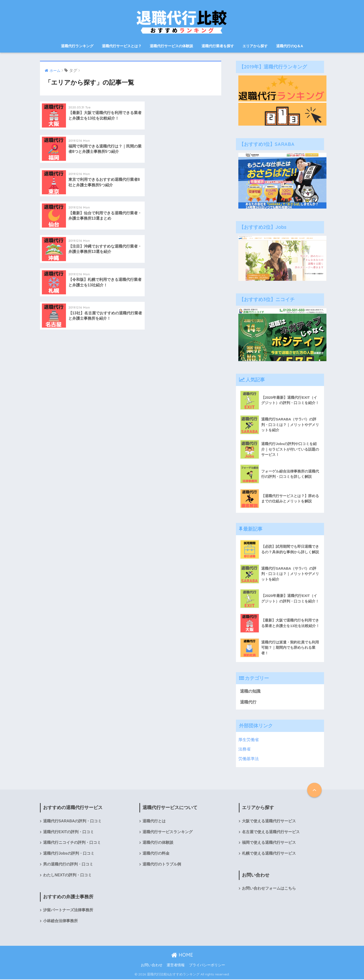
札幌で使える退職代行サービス (269, 854)
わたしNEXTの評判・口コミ (67, 876)
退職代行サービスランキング (168, 832)
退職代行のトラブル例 (162, 865)
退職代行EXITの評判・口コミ (68, 832)
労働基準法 (249, 759)
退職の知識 (250, 691)
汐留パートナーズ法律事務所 (68, 911)
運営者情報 (176, 966)
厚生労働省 (249, 740)
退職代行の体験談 (158, 843)
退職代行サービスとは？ (122, 46)
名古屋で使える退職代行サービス (271, 832)
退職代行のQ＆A (290, 46)
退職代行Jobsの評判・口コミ (69, 854)
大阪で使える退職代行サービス (269, 821)
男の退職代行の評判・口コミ (68, 865)
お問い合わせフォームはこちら (269, 889)
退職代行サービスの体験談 (171, 46)
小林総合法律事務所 (60, 922)
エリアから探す (255, 46)
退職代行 (248, 702)
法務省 (244, 749)
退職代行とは (154, 821)
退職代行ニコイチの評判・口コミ (72, 843)
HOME (182, 956)
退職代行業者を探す (218, 46)
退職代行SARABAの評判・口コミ (72, 821)
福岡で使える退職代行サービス (269, 843)
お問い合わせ (152, 966)
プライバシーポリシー (207, 966)
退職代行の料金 (156, 854)
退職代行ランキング (77, 46)
